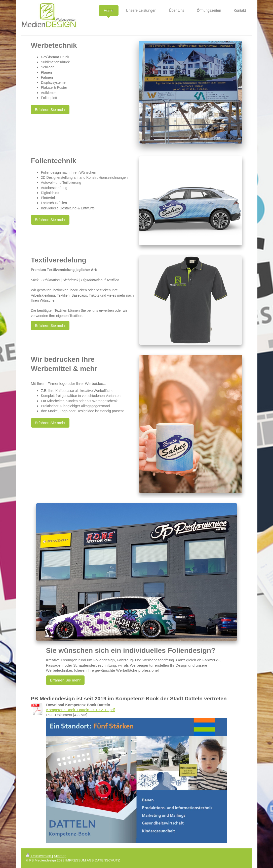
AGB (90, 860)
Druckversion (39, 856)
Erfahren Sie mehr (50, 109)
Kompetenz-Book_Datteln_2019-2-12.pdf (81, 710)
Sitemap (60, 856)
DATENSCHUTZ (107, 860)
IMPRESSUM (76, 860)
